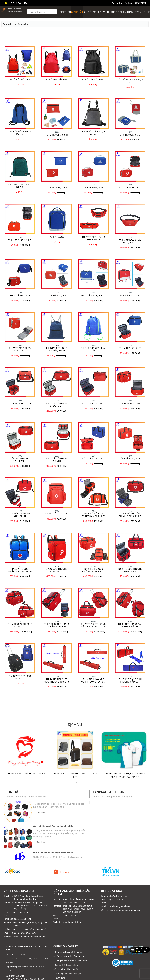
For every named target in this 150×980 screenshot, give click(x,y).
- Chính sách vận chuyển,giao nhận (70, 956)
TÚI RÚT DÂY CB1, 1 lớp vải (93, 349)
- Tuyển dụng (59, 978)
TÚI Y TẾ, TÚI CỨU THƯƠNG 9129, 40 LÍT (93, 570)
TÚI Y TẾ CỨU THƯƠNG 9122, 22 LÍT (20, 515)
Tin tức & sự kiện (116, 12)
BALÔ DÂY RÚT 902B (93, 80)
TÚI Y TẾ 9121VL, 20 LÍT (130, 403)
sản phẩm (139, 949)
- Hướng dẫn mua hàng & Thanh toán (70, 961)
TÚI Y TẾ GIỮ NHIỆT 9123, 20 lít (57, 460)
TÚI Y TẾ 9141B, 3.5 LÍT (93, 295)
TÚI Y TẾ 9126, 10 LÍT (20, 403)
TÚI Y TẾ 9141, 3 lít (57, 295)
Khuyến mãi (90, 12)
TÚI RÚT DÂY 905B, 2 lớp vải (20, 133)
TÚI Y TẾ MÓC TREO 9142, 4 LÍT (20, 349)
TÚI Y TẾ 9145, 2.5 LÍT (20, 240)
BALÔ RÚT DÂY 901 (20, 80)
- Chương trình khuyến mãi (66, 969)
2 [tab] (76, 784)
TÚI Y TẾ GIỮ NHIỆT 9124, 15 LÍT (57, 404)
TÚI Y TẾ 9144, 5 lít (20, 295)
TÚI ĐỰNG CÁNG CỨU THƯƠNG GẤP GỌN (130, 680)
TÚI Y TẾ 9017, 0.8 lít (57, 135)
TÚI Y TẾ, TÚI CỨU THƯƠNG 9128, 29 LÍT (130, 515)
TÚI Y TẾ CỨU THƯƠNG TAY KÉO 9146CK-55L (57, 625)
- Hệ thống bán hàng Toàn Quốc (68, 974)
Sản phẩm (77, 12)
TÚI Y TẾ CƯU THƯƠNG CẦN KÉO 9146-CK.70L (93, 625)
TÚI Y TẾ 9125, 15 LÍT (93, 403)
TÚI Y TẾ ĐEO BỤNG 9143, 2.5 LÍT (130, 241)
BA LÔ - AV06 (57, 237)
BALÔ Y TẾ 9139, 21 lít (57, 514)
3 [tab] (81, 784)
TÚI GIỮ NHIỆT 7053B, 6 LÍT (130, 81)
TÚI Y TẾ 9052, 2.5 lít (130, 187)
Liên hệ (20, 84)
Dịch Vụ (102, 12)
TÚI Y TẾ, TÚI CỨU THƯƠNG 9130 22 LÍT (93, 515)
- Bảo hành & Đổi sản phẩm (66, 965)
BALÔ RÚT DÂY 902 (57, 80)
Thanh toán (134, 12)
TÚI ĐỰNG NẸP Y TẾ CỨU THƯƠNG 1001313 (57, 680)
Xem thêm (41, 815)
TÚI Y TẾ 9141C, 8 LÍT (130, 295)
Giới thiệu (65, 12)
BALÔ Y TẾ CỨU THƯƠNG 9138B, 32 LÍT (20, 570)
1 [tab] (72, 784)
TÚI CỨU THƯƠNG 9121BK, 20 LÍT (20, 460)
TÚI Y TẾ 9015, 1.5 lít (57, 187)
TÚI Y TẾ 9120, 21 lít (130, 458)
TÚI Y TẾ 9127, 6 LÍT (130, 348)
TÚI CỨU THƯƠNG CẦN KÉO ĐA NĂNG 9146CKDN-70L (130, 625)
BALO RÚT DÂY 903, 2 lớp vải (93, 133)
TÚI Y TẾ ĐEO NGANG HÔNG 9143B (93, 238)
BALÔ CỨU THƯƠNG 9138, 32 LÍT (57, 570)
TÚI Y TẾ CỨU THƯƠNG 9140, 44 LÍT (130, 570)
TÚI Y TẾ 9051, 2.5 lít (93, 187)
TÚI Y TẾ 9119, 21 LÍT (93, 458)
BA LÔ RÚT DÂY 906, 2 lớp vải (20, 186)
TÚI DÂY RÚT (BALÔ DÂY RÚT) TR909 (57, 349)
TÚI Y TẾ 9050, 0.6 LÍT (130, 135)
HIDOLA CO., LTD (16, 3)
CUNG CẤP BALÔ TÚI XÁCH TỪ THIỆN (124, 773)
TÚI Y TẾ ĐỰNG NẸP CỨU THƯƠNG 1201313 (93, 680)
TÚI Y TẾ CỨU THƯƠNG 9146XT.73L (20, 625)
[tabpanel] (26, 756)
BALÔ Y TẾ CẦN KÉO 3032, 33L (20, 677)
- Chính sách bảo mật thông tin (68, 952)
